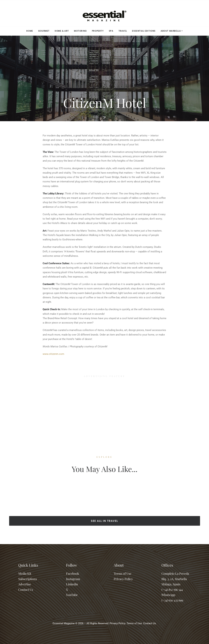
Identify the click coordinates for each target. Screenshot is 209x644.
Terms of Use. (135, 623)
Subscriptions (28, 579)
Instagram (73, 579)
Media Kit (25, 574)
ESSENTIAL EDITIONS (144, 31)
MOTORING (80, 31)
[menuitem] (31, 31)
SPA (111, 31)
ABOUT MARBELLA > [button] (172, 31)
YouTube (72, 595)
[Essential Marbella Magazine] (104, 13)
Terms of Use (123, 574)
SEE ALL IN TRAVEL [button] (104, 521)
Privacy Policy (123, 579)
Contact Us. (150, 623)
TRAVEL (123, 31)
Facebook (73, 574)
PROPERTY (98, 31)
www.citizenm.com (53, 354)
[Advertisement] (105, 407)
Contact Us (26, 590)
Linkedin (72, 584)
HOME (30, 31)
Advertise (25, 584)
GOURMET (44, 31)
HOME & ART (62, 31)
